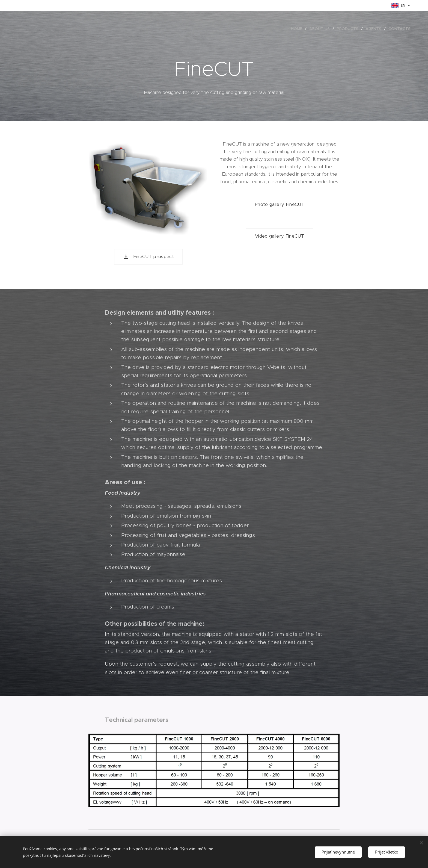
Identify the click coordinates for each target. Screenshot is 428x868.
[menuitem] (298, 29)
